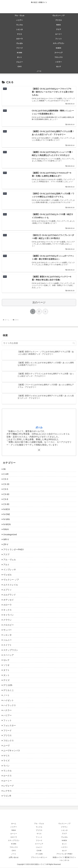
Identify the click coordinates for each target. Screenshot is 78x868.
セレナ (64, 851)
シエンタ (64, 831)
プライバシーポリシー (39, 858)
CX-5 (14, 851)
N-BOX (64, 841)
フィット (39, 837)
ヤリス (39, 834)
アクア (64, 834)
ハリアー (14, 827)
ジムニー (39, 847)
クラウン (64, 827)
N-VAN (14, 844)
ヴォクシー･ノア (64, 824)
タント (64, 844)
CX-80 (39, 851)
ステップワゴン (14, 841)
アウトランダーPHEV (64, 854)
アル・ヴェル (39, 824)
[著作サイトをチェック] (39, 450)
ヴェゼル (64, 837)
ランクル (39, 827)
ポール (39, 428)
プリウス (39, 831)
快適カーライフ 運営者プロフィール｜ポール (64, 859)
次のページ (39, 303)
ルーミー (14, 834)
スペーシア (39, 844)
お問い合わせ (14, 858)
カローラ (14, 837)
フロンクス (14, 847)
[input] (39, 344)
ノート (14, 854)
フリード (39, 841)
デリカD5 (39, 854)
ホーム (14, 824)
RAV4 (14, 831)
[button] (74, 344)
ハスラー (64, 847)
